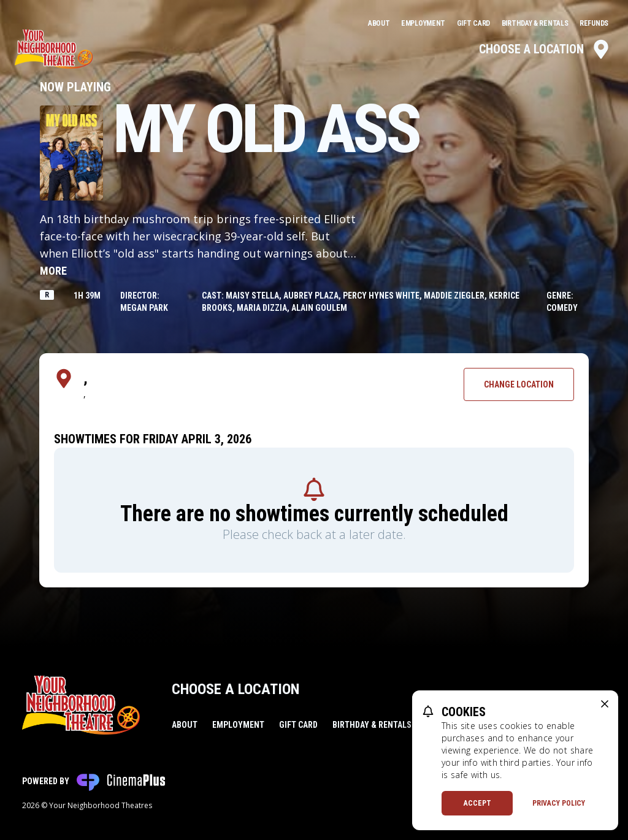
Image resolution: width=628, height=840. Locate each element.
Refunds (594, 23)
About (380, 23)
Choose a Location (545, 49)
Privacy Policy (559, 803)
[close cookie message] (605, 704)
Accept (477, 803)
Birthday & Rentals (536, 23)
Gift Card (474, 23)
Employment (424, 23)
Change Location (519, 384)
